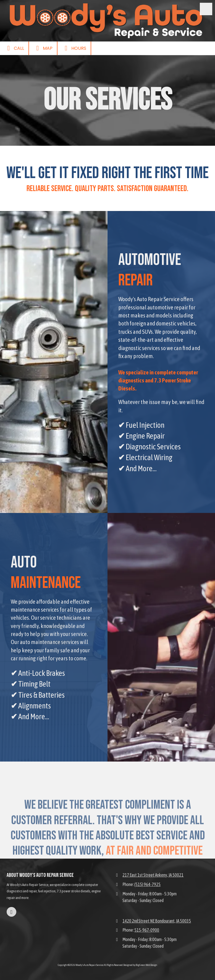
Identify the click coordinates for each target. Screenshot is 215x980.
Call (14, 48)
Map (43, 48)
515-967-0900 (147, 930)
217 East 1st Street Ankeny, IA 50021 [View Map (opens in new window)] (153, 875)
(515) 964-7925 (147, 884)
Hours (74, 48)
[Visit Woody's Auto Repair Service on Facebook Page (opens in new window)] (11, 912)
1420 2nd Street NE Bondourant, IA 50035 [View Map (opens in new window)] (157, 921)
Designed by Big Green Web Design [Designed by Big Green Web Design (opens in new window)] (140, 965)
